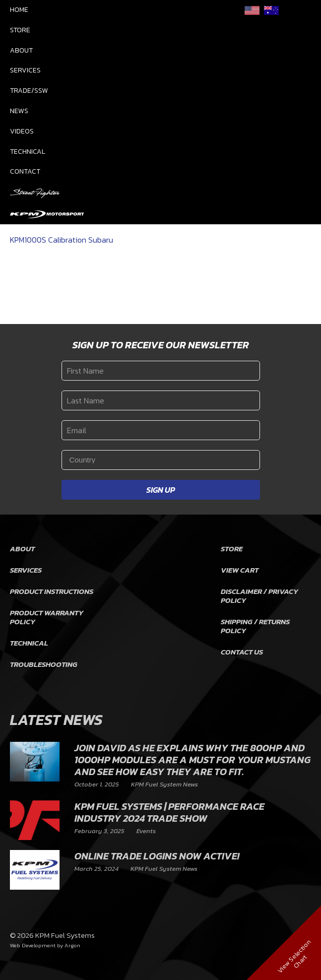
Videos (22, 131)
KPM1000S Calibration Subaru (62, 240)
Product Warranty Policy (47, 617)
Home (19, 10)
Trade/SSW (29, 91)
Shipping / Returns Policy (255, 626)
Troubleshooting (44, 664)
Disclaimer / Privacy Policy (259, 596)
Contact (25, 171)
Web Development (33, 945)
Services (25, 70)
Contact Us (242, 652)
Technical (28, 152)
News (19, 111)
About (21, 50)
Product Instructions (52, 591)
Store (20, 30)
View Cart (240, 570)
